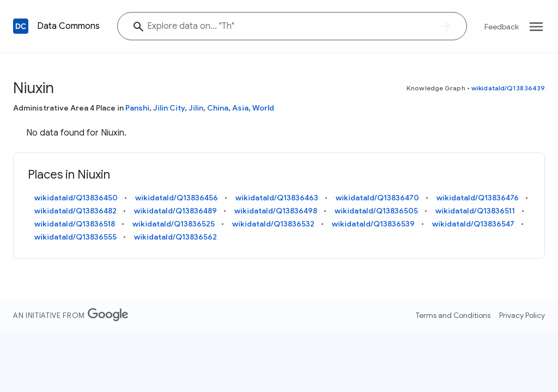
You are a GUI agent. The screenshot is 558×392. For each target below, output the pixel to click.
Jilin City (169, 108)
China (218, 108)
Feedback (502, 27)
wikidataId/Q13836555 (75, 237)
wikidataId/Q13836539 (373, 224)
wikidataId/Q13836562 (175, 237)
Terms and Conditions (453, 315)
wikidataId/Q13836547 (473, 224)
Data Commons (68, 26)
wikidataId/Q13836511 (475, 211)
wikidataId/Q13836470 (377, 198)
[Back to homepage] (21, 26)
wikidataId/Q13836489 (175, 211)
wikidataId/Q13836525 (174, 224)
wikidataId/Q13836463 (277, 198)
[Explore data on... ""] (292, 26)
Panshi (137, 108)
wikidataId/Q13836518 (75, 224)
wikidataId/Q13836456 (177, 198)
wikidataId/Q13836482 (75, 211)
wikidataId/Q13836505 (376, 211)
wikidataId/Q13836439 (508, 88)
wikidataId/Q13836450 (76, 198)
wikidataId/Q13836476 (478, 198)
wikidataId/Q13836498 (276, 211)
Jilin (196, 108)
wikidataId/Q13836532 (273, 224)
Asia (240, 108)
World (263, 108)
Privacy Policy (522, 315)
